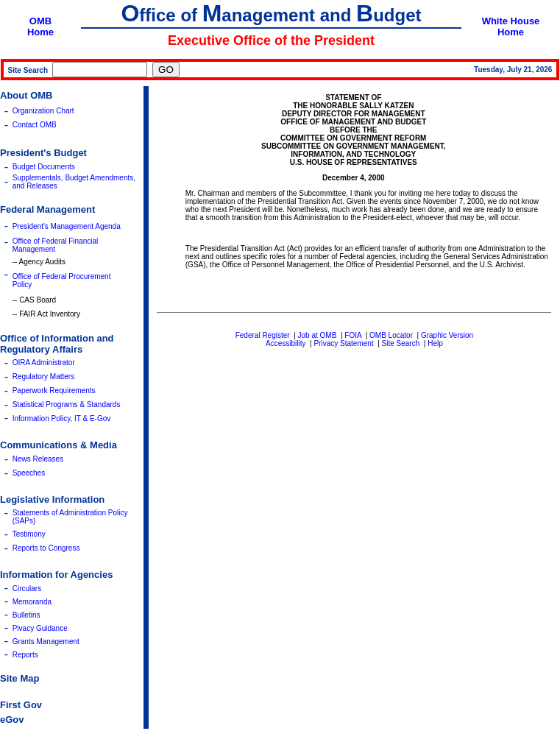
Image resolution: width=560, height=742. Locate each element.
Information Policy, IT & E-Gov (62, 418)
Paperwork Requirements (54, 391)
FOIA (353, 335)
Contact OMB (35, 125)
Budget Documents (44, 167)
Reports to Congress (46, 548)
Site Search (401, 343)
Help (435, 343)
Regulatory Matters (43, 377)
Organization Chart (43, 111)
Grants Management (46, 642)
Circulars (27, 589)
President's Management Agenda (67, 226)
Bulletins (26, 615)
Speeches (29, 473)
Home (40, 32)
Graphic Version (447, 335)
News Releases (38, 459)
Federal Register (263, 335)
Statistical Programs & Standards (67, 404)
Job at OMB (318, 335)
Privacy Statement (343, 343)
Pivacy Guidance (40, 628)
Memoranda (32, 602)
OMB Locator (391, 335)
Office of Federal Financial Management (56, 245)
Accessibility (286, 343)
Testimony (29, 534)
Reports (25, 655)
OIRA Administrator (44, 363)
